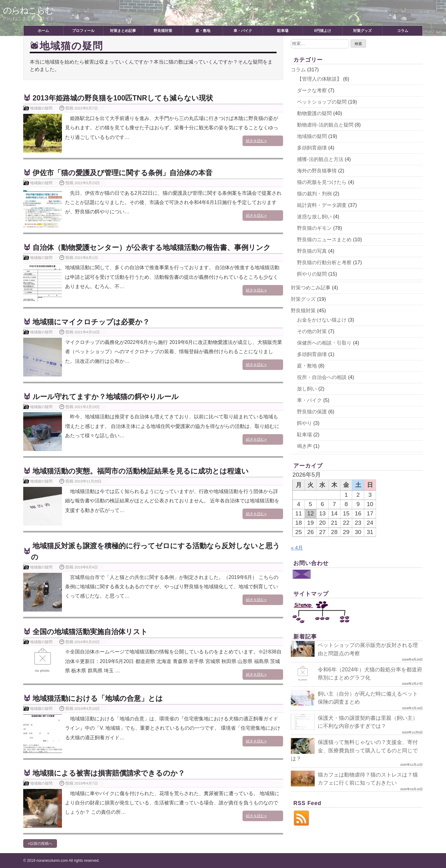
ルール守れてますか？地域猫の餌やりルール (109, 396)
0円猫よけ (323, 31)
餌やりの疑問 (312, 274)
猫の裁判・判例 (314, 194)
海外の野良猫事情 (317, 171)
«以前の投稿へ (40, 844)
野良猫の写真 (312, 251)
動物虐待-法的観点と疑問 (325, 125)
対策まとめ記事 (123, 31)
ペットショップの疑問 (322, 102)
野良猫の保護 (312, 412)
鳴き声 (304, 446)
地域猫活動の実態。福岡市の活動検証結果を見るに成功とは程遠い (145, 471)
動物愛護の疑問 (314, 113)
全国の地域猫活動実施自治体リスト (93, 632)
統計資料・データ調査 (322, 205)
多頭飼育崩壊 (312, 148)
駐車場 (283, 31)
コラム (403, 31)
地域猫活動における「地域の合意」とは (101, 698)
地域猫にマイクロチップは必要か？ (94, 322)
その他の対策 (312, 331)
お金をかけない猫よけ (322, 320)
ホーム (43, 31)
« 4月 (297, 548)
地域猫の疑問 (41, 108)
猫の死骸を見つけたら (322, 182)
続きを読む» (267, 141)
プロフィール (83, 31)
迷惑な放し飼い (314, 217)
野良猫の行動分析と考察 (324, 263)
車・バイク (243, 31)
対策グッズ (362, 31)
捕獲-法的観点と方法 (320, 159)
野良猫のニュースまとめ (324, 240)
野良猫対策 (163, 31)
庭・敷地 (203, 31)
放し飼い (307, 389)
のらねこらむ (28, 10)
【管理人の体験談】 (319, 79)
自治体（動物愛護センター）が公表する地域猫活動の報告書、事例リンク (157, 247)
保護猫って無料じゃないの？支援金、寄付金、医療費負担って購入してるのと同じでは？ (354, 750)
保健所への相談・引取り (324, 343)
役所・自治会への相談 (322, 377)
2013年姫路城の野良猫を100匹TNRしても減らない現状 (127, 98)
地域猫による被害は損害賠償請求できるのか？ (112, 773)
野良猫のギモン (314, 228)
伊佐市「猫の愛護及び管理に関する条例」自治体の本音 (126, 173)
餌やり (304, 423)
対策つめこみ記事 (311, 288)
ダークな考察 (312, 90)
